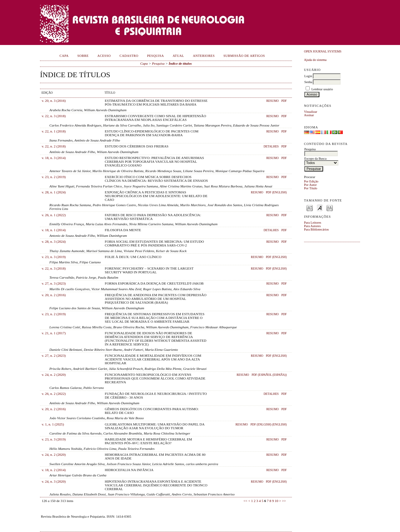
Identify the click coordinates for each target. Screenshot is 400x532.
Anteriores (204, 56)
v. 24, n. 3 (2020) (54, 481)
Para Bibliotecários (316, 229)
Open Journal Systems (323, 51)
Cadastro (129, 56)
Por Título (311, 188)
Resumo (272, 101)
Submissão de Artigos (244, 56)
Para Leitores (313, 223)
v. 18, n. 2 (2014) (54, 470)
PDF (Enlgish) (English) (268, 425)
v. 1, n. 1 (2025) (53, 424)
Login (308, 76)
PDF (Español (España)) (269, 375)
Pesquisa (156, 56)
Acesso (104, 56)
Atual (179, 56)
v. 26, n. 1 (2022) (54, 215)
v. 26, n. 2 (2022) (54, 394)
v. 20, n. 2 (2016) (54, 295)
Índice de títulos (180, 63)
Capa (64, 56)
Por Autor (310, 185)
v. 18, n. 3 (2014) (54, 158)
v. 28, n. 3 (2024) (54, 241)
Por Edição (311, 181)
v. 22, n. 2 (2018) (54, 146)
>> (284, 501)
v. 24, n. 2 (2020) (54, 375)
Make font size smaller (310, 208)
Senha (308, 82)
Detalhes (271, 147)
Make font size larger (330, 208)
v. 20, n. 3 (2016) (54, 101)
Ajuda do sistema (315, 60)
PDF (284, 101)
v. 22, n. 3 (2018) (54, 116)
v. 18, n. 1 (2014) (54, 230)
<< (245, 501)
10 (276, 501)
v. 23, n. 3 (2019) (54, 257)
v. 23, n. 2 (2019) (54, 177)
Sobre (83, 56)
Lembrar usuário (322, 89)
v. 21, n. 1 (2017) (54, 333)
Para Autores (312, 226)
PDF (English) (276, 192)
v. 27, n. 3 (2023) (54, 283)
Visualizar (311, 112)
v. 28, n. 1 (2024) (54, 192)
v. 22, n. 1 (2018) (54, 131)
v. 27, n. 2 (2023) (54, 355)
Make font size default (320, 208)
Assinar (309, 115)
